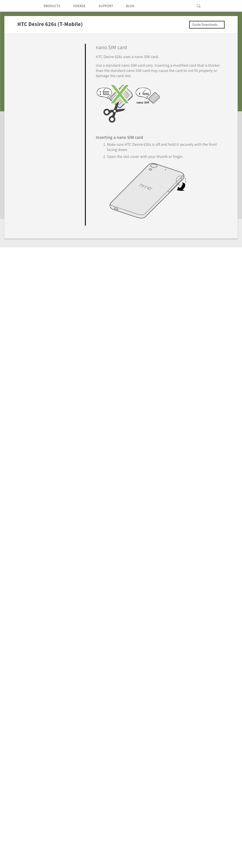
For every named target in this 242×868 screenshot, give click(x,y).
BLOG (138, 6)
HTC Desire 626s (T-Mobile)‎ (65, 708)
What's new (35, 129)
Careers (176, 773)
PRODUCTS (53, 6)
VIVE (79, 761)
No (214, 545)
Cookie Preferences (186, 790)
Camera (27, 149)
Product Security (184, 779)
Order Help (142, 766)
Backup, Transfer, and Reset (43, 189)
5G (77, 750)
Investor (177, 767)
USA (30, 760)
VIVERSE (83, 6)
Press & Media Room (187, 755)
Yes (196, 545)
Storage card (44, 85)
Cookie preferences (43, 862)
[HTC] (26, 6)
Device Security (183, 761)
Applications (30, 159)
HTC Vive (112, 766)
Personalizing (31, 139)
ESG (174, 750)
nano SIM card (45, 74)
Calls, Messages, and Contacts (45, 169)
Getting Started (33, 46)
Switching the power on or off (52, 109)
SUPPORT (112, 6)
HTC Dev (112, 750)
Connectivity (30, 199)
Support (28, 708)
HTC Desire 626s (47, 64)
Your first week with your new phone (51, 121)
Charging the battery (50, 96)
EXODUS (82, 755)
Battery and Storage (37, 179)
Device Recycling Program (141, 787)
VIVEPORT (83, 767)
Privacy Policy (181, 785)
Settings (27, 209)
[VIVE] (216, 6)
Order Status (144, 760)
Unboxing (33, 54)
